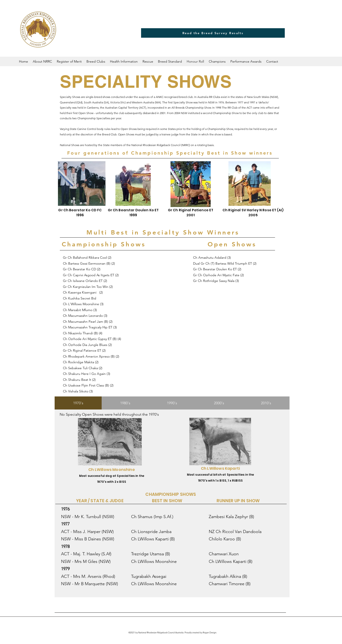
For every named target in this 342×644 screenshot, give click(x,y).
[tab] (78, 403)
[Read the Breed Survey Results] (213, 33)
